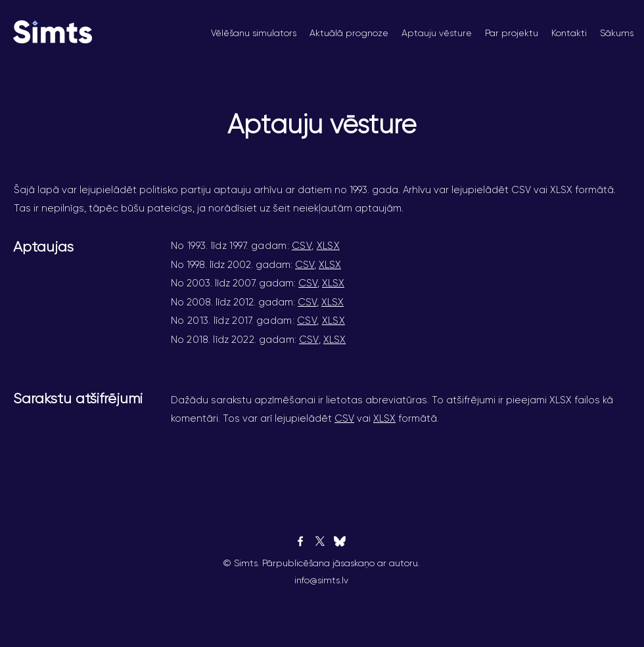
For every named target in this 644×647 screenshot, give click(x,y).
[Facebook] (300, 541)
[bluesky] (340, 541)
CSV (302, 246)
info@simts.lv (321, 580)
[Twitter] (320, 541)
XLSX (328, 246)
